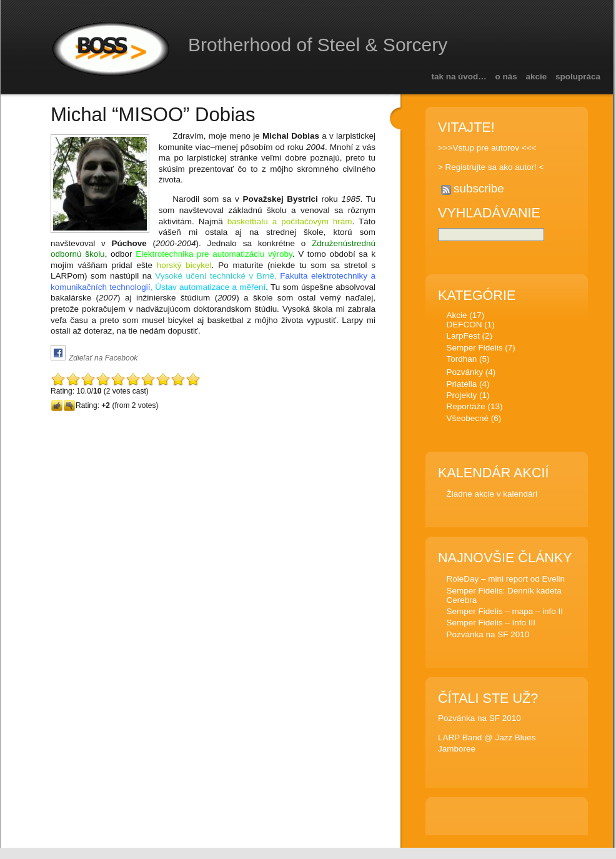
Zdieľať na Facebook (103, 358)
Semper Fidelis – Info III (490, 624)
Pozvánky (464, 374)
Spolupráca (578, 77)
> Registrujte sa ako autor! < (491, 167)
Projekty (461, 397)
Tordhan (461, 361)
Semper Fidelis (474, 350)
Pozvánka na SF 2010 (488, 636)
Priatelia (461, 386)
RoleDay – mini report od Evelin (505, 581)
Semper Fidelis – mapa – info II (504, 613)
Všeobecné (467, 420)
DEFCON (464, 326)
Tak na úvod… (459, 77)
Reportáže (465, 408)
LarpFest (463, 338)
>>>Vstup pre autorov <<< (487, 148)
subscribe (479, 188)
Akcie (537, 77)
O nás (506, 77)
